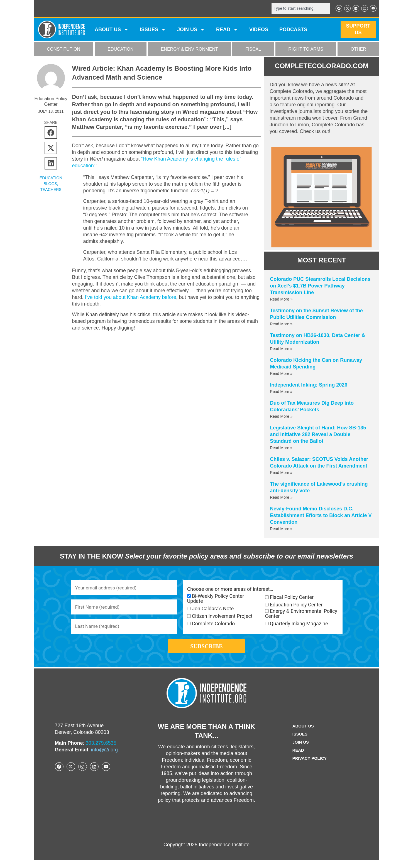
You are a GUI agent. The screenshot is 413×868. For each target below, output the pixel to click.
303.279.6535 (101, 751)
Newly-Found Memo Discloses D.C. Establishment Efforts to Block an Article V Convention (321, 516)
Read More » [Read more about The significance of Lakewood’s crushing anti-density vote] (281, 498)
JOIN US (191, 30)
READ (227, 30)
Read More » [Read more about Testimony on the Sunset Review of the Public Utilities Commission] (281, 324)
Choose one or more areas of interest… (230, 590)
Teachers (51, 190)
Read (297, 758)
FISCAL (253, 50)
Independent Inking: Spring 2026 (309, 385)
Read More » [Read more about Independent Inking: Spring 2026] (281, 392)
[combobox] (298, 9)
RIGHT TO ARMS (306, 50)
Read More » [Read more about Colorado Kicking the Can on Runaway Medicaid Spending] (281, 374)
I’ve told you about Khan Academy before (131, 298)
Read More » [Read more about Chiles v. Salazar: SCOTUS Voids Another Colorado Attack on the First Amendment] (281, 473)
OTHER (358, 50)
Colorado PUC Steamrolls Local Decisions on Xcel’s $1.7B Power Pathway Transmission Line (320, 286)
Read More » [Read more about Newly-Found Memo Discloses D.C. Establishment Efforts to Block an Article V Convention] (281, 529)
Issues (153, 30)
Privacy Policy (310, 766)
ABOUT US (112, 30)
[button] (51, 133)
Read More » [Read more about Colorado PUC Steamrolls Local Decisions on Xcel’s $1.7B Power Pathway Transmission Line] (281, 300)
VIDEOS (259, 30)
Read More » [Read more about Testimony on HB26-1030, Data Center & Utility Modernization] (281, 349)
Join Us (300, 750)
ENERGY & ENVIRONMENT (190, 50)
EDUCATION (120, 50)
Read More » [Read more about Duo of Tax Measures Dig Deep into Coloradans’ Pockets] (281, 417)
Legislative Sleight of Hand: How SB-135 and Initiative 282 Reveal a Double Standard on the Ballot (318, 435)
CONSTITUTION (63, 50)
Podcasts (293, 30)
